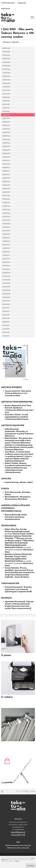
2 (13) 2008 (6, 295)
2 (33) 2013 (6, 225)
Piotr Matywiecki (13, 505)
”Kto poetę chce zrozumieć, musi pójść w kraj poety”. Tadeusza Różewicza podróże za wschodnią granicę (19, 454)
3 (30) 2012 (6, 235)
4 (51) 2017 (6, 162)
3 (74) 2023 (6, 81)
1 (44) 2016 (6, 186)
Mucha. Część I (27, 495)
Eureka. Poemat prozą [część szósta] (17, 543)
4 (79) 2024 (6, 62)
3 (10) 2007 (6, 306)
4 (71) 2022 (6, 92)
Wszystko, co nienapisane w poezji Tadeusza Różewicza (19, 446)
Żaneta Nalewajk (13, 527)
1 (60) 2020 (6, 130)
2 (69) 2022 (6, 99)
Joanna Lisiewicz (13, 403)
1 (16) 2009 (6, 285)
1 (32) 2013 (6, 228)
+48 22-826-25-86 (18, 835)
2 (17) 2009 (6, 281)
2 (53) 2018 (6, 155)
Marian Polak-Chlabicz (23, 546)
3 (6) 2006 (6, 320)
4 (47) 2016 (6, 176)
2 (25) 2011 (6, 253)
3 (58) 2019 (6, 137)
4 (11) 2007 (6, 302)
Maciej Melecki (12, 509)
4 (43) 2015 (6, 190)
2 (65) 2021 (6, 113)
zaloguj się (22, 3)
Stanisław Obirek (13, 427)
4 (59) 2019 (6, 134)
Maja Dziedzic (11, 451)
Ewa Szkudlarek (12, 460)
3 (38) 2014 (6, 207)
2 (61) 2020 (6, 127)
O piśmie (6, 660)
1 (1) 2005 (6, 337)
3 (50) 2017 (6, 165)
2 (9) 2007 (6, 309)
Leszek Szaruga (12, 495)
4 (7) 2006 (6, 316)
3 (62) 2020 (6, 123)
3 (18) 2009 (6, 278)
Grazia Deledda (12, 580)
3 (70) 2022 (6, 95)
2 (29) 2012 (6, 239)
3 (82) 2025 (6, 52)
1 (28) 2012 (6, 242)
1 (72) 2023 (6, 88)
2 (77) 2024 (6, 69)
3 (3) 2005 (6, 330)
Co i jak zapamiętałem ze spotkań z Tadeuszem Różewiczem (17, 429)
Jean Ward (10, 464)
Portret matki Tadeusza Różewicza (19, 461)
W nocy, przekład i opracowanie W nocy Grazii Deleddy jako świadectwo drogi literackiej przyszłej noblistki (20, 585)
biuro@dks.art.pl (18, 832)
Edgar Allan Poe (12, 542)
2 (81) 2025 (6, 55)
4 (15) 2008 (6, 288)
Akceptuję (31, 866)
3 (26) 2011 (6, 249)
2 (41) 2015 (6, 197)
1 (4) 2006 (6, 327)
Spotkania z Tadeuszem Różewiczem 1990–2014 (19, 422)
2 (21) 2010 (6, 267)
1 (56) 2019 (6, 144)
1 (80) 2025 (6, 59)
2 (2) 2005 (6, 334)
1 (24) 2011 (6, 257)
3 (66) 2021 (6, 109)
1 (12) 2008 (6, 299)
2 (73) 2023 (6, 85)
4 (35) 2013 (6, 218)
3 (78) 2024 (6, 66)
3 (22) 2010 (6, 264)
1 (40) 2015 (6, 200)
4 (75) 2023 (6, 78)
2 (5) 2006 (6, 323)
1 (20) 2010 (6, 271)
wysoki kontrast (8, 3)
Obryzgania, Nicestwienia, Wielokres (18, 510)
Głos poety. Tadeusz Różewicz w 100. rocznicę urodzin (18, 406)
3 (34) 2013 (6, 221)
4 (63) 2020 (6, 120)
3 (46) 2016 (6, 179)
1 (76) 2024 (6, 74)
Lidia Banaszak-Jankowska (12, 443)
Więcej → (18, 861)
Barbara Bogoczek (13, 418)
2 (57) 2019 (6, 141)
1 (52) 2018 (6, 158)
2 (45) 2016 (6, 183)
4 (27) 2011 (6, 246)
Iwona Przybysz (22, 589)
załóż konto (6, 8)
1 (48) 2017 (6, 172)
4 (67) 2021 (6, 106)
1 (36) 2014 (6, 214)
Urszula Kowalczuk (14, 599)
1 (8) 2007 (6, 313)
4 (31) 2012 (6, 232)
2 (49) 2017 (6, 169)
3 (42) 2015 (6, 193)
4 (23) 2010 (6, 260)
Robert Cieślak (11, 476)
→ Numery (6, 42)
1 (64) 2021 (6, 116)
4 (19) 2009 (6, 274)
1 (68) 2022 (6, 102)
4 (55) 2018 (6, 148)
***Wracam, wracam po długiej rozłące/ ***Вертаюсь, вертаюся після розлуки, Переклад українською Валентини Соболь (19, 555)
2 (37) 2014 (6, 211)
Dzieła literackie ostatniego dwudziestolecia (16, 529)
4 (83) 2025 (6, 48)
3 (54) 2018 (6, 151)
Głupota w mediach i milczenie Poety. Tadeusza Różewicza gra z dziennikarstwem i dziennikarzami (18, 480)
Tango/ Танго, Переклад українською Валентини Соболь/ (16, 571)
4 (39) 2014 (6, 204)
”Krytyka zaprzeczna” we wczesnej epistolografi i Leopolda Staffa (18, 602)
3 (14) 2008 (6, 292)
